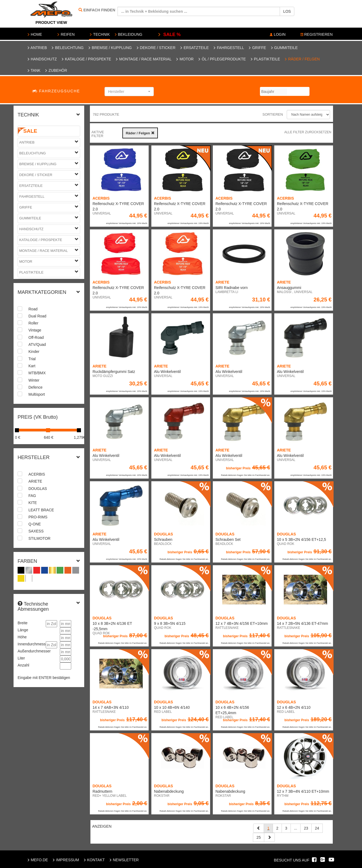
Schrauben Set (228, 539)
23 (306, 828)
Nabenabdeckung (169, 791)
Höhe (22, 637)
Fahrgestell (228, 48)
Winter (34, 380)
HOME (35, 34)
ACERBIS (37, 474)
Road (33, 309)
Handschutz (42, 59)
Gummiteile (284, 48)
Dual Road (37, 316)
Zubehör (56, 70)
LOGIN (278, 34)
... (296, 828)
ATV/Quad (37, 344)
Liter (21, 658)
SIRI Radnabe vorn (232, 288)
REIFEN (66, 34)
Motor (185, 59)
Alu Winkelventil (167, 372)
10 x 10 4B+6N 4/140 (172, 707)
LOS (287, 11)
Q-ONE (35, 524)
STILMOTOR (39, 538)
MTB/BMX (37, 373)
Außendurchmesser (30, 651)
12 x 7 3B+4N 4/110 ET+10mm (303, 791)
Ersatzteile (194, 48)
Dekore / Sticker (156, 48)
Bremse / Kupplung (110, 48)
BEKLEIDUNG (128, 34)
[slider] (17, 430)
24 (317, 828)
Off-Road (36, 337)
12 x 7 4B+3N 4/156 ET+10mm (242, 623)
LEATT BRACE (41, 510)
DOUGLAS (38, 489)
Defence (35, 387)
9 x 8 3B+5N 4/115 (170, 623)
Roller (33, 323)
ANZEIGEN (102, 826)
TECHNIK (99, 34)
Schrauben (163, 539)
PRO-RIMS (38, 517)
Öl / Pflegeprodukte (222, 59)
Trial (32, 359)
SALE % (169, 35)
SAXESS (36, 531)
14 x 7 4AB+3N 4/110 (111, 707)
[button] (129, 92)
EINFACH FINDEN (99, 10)
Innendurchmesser (30, 644)
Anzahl (23, 665)
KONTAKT (94, 860)
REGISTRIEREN (317, 34)
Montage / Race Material (143, 59)
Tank (34, 70)
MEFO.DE (37, 860)
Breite (23, 623)
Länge (23, 630)
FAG (32, 496)
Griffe (257, 48)
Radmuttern (102, 791)
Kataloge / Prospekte (86, 59)
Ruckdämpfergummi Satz (114, 372)
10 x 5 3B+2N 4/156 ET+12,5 (301, 539)
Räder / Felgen (302, 59)
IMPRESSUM (66, 860)
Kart (32, 366)
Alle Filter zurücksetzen (308, 132)
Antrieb (37, 48)
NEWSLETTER (124, 860)
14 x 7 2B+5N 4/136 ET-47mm (303, 623)
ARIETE (35, 481)
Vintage (35, 330)
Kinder (34, 352)
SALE (30, 131)
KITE (33, 503)
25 (259, 837)
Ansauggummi (289, 288)
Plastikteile (265, 59)
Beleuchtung (67, 48)
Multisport (37, 394)
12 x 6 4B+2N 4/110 (294, 707)
